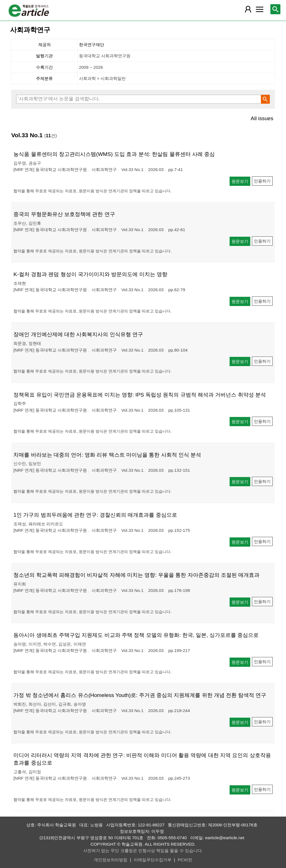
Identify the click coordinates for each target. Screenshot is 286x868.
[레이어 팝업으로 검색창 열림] (275, 9)
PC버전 (185, 860)
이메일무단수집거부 (153, 860)
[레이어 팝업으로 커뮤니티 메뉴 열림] (259, 9)
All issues (262, 118)
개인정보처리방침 (111, 860)
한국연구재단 (92, 45)
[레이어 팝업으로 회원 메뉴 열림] (248, 9)
